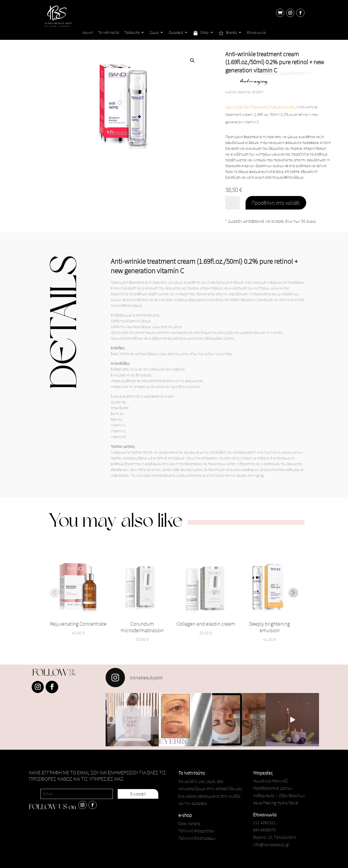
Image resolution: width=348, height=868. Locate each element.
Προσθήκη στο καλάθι (276, 203)
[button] (192, 61)
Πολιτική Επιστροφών (197, 838)
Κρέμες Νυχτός (283, 107)
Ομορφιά (176, 33)
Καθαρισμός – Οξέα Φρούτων (279, 795)
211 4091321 (264, 822)
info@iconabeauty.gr (271, 844)
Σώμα (154, 33)
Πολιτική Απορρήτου (196, 831)
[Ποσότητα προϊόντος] (232, 203)
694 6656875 (264, 830)
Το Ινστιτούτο (109, 33)
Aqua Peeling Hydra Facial (276, 803)
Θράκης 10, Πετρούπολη (275, 837)
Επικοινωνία (256, 33)
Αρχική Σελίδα (237, 107)
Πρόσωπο (132, 33)
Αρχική (88, 33)
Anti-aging (254, 82)
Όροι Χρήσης (189, 823)
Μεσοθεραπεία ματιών (273, 788)
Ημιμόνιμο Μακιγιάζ (270, 781)
